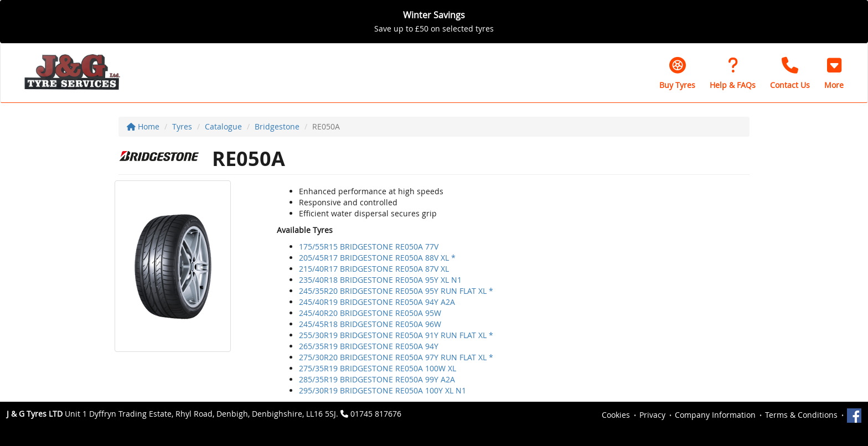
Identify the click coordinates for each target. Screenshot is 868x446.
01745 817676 (376, 414)
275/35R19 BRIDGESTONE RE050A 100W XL (378, 368)
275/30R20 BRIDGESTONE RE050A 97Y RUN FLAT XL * (396, 357)
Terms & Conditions (801, 415)
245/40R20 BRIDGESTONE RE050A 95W (370, 313)
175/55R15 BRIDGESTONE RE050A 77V (369, 247)
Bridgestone (277, 126)
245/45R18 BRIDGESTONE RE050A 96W (370, 324)
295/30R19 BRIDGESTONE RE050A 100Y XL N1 (383, 390)
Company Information (715, 415)
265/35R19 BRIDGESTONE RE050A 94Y (369, 346)
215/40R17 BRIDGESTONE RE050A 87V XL (374, 269)
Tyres (182, 126)
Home (143, 126)
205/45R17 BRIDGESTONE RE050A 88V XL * (377, 258)
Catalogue (223, 126)
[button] (834, 73)
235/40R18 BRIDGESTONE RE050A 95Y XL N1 (380, 280)
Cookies (616, 415)
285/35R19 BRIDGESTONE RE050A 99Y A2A (377, 379)
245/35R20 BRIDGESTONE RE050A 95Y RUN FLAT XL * (396, 291)
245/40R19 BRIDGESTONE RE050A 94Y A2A (377, 302)
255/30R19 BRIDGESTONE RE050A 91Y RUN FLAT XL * (396, 335)
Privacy (652, 415)
